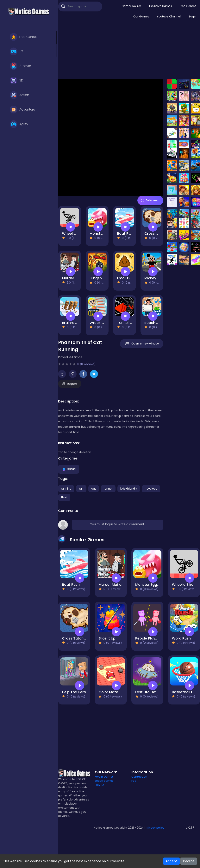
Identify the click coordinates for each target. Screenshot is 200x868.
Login (193, 16)
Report (70, 384)
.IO (16, 51)
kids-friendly (129, 489)
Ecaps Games (104, 781)
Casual (69, 469)
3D (16, 80)
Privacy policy (155, 828)
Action (19, 95)
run (81, 489)
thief (64, 497)
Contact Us (139, 777)
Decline (189, 861)
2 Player (20, 66)
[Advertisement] (129, 51)
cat (94, 489)
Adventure (22, 110)
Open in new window (142, 344)
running (66, 489)
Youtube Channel (169, 16)
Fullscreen (150, 200)
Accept (171, 861)
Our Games (141, 16)
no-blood (151, 489)
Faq (134, 781)
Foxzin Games (104, 777)
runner (108, 489)
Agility (19, 124)
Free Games (24, 37)
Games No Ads (132, 6)
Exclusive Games (161, 6)
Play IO (99, 785)
